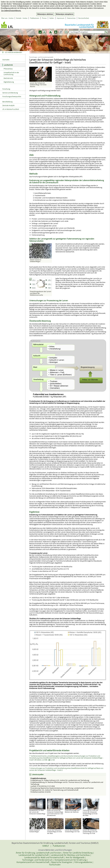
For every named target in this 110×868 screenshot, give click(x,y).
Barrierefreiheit (84, 18)
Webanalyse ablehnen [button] (45, 14)
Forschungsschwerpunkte (12, 96)
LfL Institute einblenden (13, 52)
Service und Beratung (10, 93)
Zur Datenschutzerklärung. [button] (11, 11)
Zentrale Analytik (8, 105)
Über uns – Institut (7, 18)
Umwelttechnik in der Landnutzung (11, 73)
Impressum (61, 18)
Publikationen (35, 18)
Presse (44, 18)
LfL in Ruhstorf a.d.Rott (11, 109)
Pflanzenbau (8, 69)
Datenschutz (71, 18)
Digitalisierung (9, 82)
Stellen (52, 18)
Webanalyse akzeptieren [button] (65, 14)
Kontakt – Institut (22, 18)
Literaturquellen (38, 774)
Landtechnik (8, 65)
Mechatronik (8, 78)
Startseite (6, 60)
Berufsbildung (7, 102)
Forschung (6, 89)
